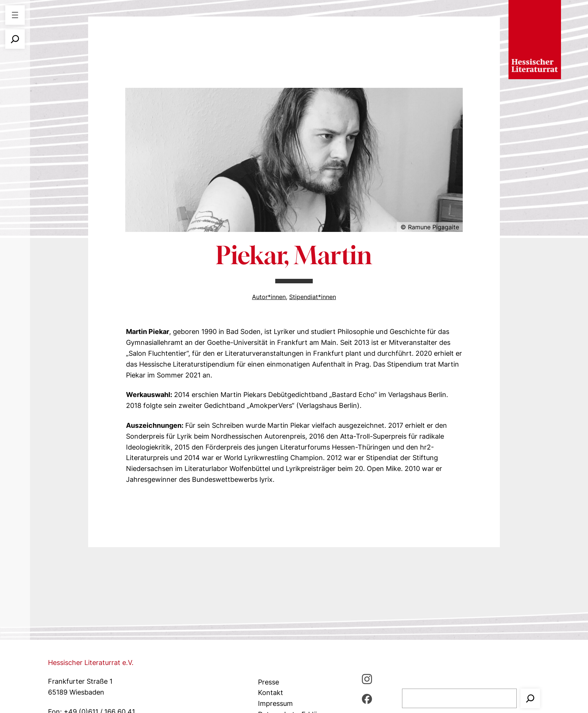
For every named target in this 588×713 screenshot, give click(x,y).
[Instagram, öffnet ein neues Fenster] (367, 679)
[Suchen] (530, 698)
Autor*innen (269, 297)
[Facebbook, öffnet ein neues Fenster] (367, 699)
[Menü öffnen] (15, 15)
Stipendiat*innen (313, 297)
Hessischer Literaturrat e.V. (91, 663)
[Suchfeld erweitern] (15, 39)
